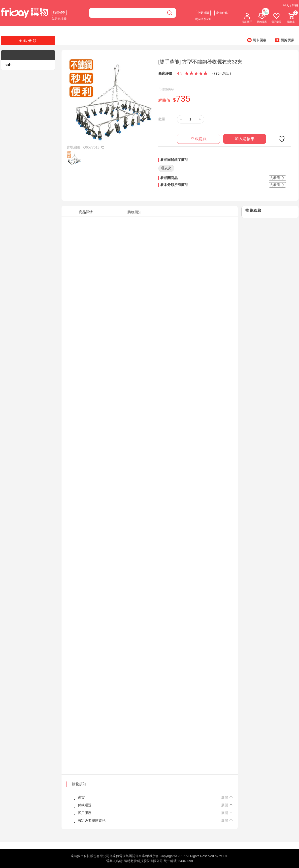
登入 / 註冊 (291, 6)
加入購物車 (245, 139)
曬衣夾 (166, 168)
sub (8, 65)
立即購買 (199, 139)
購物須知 (79, 784)
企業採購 (203, 13)
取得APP (59, 13)
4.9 (180, 74)
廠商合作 (222, 13)
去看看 (277, 178)
